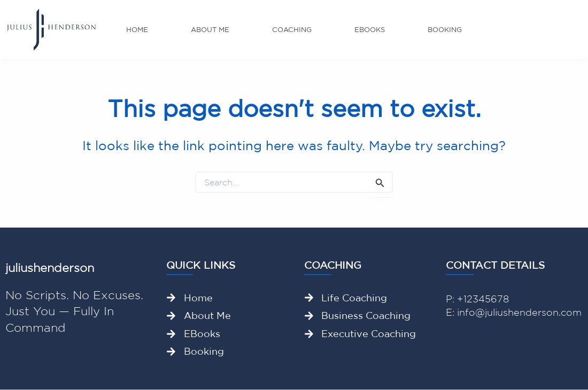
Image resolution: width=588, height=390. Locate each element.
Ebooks (370, 30)
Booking (445, 30)
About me (210, 30)
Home (137, 30)
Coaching (292, 30)
